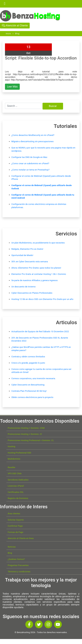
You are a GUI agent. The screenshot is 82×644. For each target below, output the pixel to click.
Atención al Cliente (15, 25)
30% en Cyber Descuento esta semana (30, 262)
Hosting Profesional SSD (19, 453)
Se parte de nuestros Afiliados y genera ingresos (35, 280)
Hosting (11, 446)
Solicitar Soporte (16, 520)
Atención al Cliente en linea (21, 538)
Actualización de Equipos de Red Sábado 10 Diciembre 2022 (40, 331)
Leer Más (12, 87)
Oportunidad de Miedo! (22, 255)
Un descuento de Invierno (24, 287)
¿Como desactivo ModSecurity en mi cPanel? (33, 135)
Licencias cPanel (16, 486)
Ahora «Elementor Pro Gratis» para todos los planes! (36, 268)
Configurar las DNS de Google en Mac (29, 157)
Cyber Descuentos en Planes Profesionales (32, 293)
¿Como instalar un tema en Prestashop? (30, 170)
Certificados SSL (16, 492)
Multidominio (14, 459)
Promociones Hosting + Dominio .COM (26, 428)
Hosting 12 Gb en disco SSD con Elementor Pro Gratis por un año (42, 299)
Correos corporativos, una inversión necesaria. (34, 378)
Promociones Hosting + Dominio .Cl (25, 434)
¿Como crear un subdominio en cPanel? (30, 163)
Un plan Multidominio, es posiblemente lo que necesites (38, 243)
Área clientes (14, 514)
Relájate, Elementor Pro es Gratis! (27, 249)
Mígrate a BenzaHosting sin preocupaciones (32, 141)
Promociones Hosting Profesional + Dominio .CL (31, 440)
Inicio (8, 34)
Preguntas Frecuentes (18, 565)
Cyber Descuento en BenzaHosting (28, 385)
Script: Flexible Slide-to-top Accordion (41, 58)
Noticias (12, 547)
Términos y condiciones (19, 572)
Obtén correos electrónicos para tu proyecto (32, 397)
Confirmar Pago (15, 526)
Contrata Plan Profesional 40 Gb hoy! (29, 391)
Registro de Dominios (18, 498)
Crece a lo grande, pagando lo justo (28, 363)
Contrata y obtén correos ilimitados (28, 357)
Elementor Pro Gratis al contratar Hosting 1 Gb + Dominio (39, 274)
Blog (17, 34)
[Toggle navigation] (5, 4)
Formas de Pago (15, 532)
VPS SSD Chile (15, 473)
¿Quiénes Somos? (16, 559)
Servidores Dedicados (18, 480)
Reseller (12, 467)
